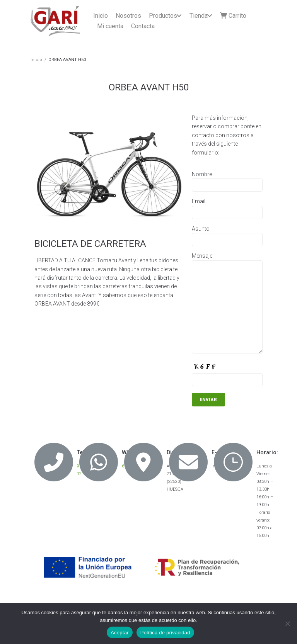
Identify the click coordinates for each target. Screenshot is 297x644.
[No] (287, 624)
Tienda (199, 16)
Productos (163, 16)
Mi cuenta (110, 26)
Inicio (101, 16)
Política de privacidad (165, 633)
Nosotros (128, 16)
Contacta (143, 26)
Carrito (233, 16)
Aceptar (120, 633)
